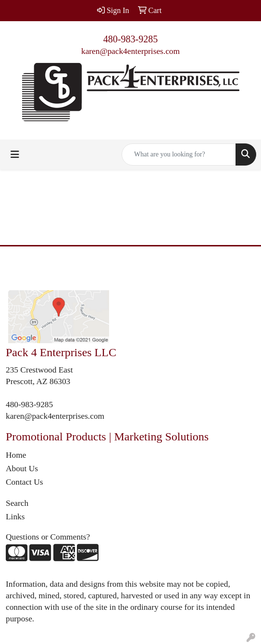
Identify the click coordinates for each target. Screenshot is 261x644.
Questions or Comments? (48, 537)
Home (16, 455)
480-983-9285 (130, 39)
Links (15, 517)
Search (17, 503)
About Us (22, 469)
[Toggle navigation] (15, 155)
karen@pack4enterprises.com (130, 51)
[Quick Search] (179, 155)
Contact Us (25, 482)
